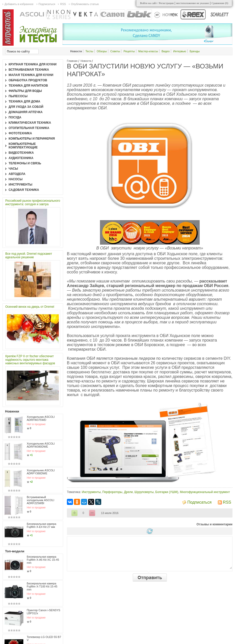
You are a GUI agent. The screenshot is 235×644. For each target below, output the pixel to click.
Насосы (16, 179)
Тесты (89, 51)
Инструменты (91, 492)
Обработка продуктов (28, 80)
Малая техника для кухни (31, 75)
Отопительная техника (29, 128)
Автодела (17, 174)
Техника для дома (24, 101)
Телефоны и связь (25, 163)
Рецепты (129, 51)
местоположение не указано (193, 3)
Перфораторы (112, 492)
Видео (166, 51)
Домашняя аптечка (26, 112)
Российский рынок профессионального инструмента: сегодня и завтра (33, 202)
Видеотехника (21, 153)
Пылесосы (18, 96)
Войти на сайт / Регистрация (157, 3)
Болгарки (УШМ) (167, 492)
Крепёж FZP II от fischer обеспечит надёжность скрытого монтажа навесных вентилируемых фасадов (30, 360)
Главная (72, 61)
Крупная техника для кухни (33, 64)
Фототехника (20, 133)
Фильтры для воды (25, 91)
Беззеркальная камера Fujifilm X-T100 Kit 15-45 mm (42, 586)
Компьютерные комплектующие (23, 146)
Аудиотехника (21, 158)
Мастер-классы (148, 51)
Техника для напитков (28, 86)
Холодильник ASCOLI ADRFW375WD (41, 418)
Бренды (195, 51)
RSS (227, 502)
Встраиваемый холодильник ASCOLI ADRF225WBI (41, 500)
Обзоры (102, 51)
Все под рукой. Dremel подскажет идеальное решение (29, 255)
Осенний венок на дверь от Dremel (30, 307)
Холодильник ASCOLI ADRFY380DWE (41, 472)
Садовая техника (24, 190)
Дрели (128, 492)
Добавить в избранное (19, 4)
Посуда (15, 117)
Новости (86, 61)
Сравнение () (220, 3)
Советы (115, 51)
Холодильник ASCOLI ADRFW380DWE (41, 445)
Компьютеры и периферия (32, 139)
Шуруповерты (144, 492)
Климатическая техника (30, 123)
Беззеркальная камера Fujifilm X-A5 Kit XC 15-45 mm (43, 560)
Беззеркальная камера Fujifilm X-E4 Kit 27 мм (42, 525)
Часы (13, 169)
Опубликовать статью (85, 4)
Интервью (180, 51)
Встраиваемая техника (29, 70)
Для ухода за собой (26, 107)
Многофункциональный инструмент (205, 492)
